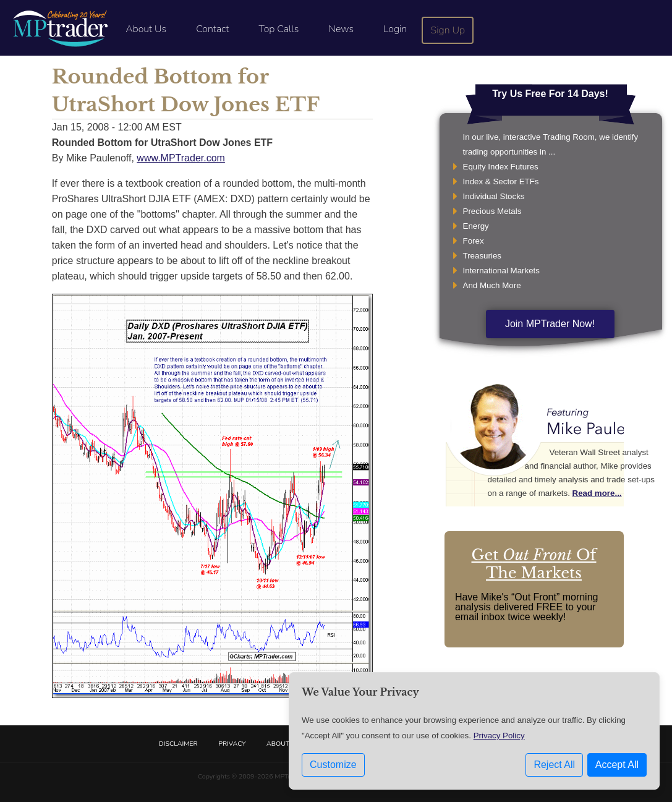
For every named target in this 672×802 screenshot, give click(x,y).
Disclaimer (178, 744)
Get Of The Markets (534, 564)
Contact (212, 29)
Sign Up (448, 30)
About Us (146, 29)
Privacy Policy (499, 736)
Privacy (232, 744)
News (341, 29)
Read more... (597, 493)
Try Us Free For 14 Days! (550, 94)
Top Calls (279, 29)
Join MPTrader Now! (550, 324)
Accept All (617, 765)
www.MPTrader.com (181, 158)
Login (395, 29)
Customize (333, 765)
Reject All (554, 765)
